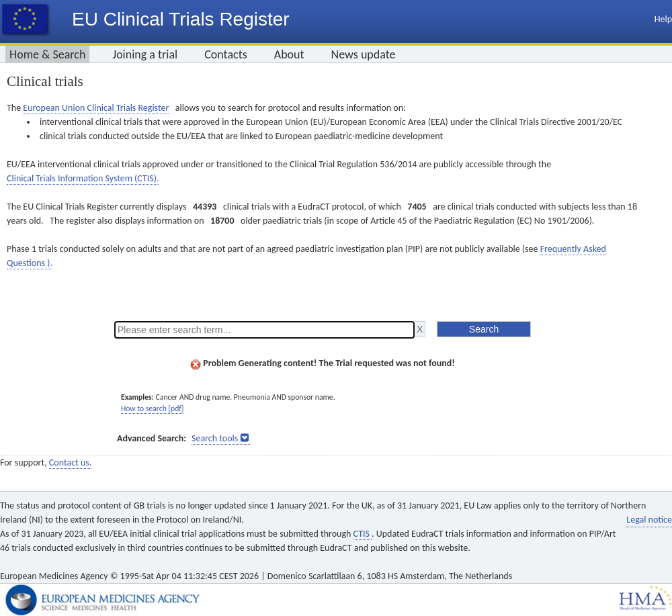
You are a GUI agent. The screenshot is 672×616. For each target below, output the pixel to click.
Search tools (215, 438)
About (289, 54)
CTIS (363, 534)
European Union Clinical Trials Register (96, 108)
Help (663, 19)
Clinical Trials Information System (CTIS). (83, 178)
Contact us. (70, 463)
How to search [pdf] (152, 408)
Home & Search (47, 54)
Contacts (226, 54)
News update (364, 54)
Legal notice (649, 520)
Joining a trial (145, 54)
